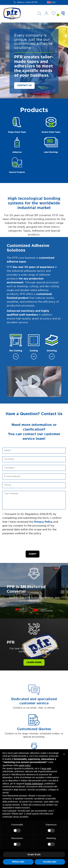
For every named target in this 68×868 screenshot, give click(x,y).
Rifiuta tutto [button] (18, 862)
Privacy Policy (43, 522)
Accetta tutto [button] (50, 862)
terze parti (46, 768)
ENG (53, 2)
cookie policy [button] (24, 765)
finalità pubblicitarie (34, 784)
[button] (64, 754)
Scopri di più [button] (34, 854)
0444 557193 (32, 2)
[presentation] (26, 543)
